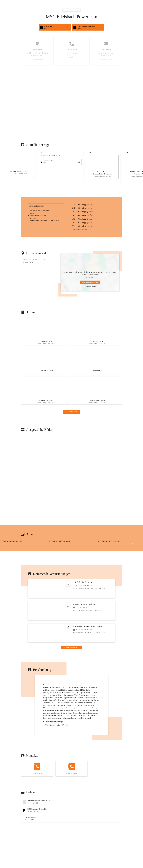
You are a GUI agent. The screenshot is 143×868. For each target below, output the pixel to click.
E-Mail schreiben (106, 60)
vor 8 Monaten (90, 153)
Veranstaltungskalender (71, 645)
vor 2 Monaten (6, 153)
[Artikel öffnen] (46, 331)
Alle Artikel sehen (71, 410)
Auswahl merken (90, 286)
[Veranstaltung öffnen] (71, 587)
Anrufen (71, 57)
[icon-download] (79, 162)
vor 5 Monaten (43, 153)
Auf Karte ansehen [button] (37, 60)
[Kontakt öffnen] (37, 767)
